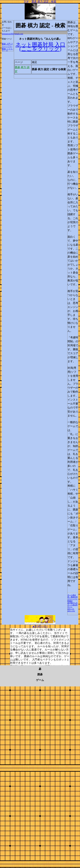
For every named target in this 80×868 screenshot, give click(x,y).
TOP (26, 2)
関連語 (70, 601)
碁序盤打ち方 (72, 603)
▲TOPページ (40, 626)
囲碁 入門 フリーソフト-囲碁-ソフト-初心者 (7, 48)
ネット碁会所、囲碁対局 (72, 596)
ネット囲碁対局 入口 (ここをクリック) (40, 47)
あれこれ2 (71, 611)
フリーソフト (72, 599)
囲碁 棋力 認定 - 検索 (44, 2)
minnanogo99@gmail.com (12, 34)
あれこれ (71, 609)
